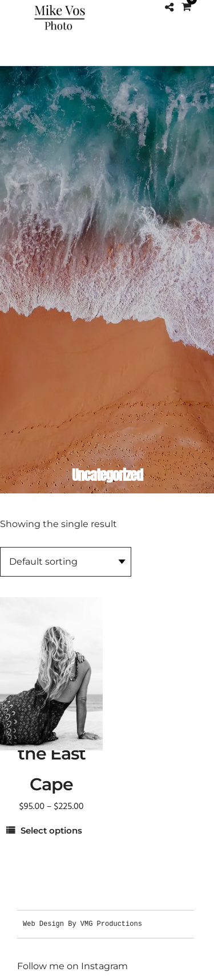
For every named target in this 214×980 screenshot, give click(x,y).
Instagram (104, 966)
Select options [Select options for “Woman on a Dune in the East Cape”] (51, 830)
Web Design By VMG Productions (82, 924)
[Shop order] (66, 562)
